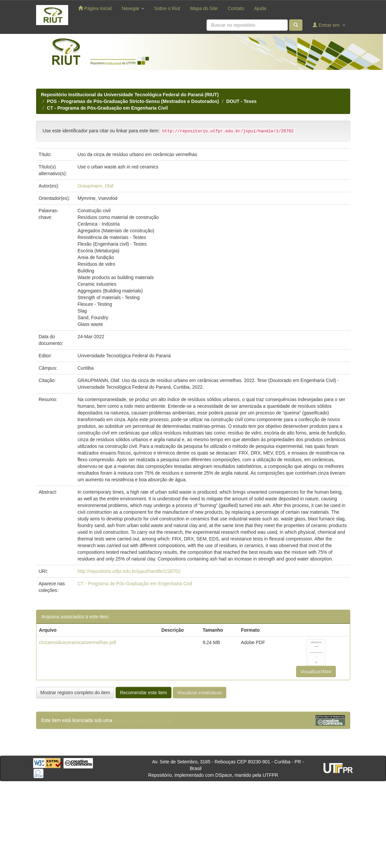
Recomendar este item (144, 693)
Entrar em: (329, 25)
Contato (236, 8)
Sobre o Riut (167, 8)
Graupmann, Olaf (95, 186)
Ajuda (260, 8)
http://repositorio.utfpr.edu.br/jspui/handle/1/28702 (129, 571)
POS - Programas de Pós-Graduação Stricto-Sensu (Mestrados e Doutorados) (133, 101)
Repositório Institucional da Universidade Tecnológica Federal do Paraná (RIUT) (130, 95)
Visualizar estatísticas (200, 693)
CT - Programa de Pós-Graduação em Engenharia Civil (107, 108)
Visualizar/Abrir (316, 671)
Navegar (133, 8)
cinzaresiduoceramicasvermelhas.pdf (78, 642)
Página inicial (95, 8)
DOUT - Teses (241, 101)
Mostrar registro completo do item (75, 693)
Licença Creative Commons (142, 720)
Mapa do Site (204, 8)
